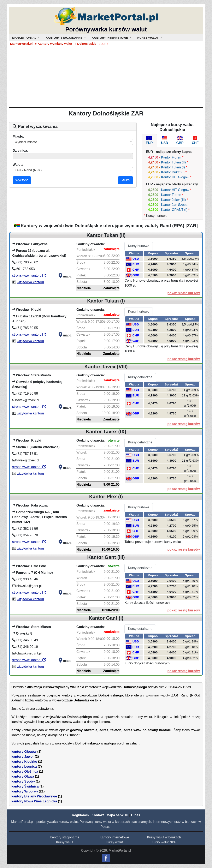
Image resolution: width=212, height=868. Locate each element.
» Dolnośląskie (85, 44)
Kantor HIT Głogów (175, 177)
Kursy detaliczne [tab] (140, 377)
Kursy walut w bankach (164, 837)
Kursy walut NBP (164, 842)
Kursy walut (65, 842)
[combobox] (73, 142)
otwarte (114, 440)
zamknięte (111, 249)
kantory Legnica (24, 767)
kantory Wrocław (25, 791)
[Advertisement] (106, 76)
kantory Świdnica (25, 786)
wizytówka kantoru (30, 282)
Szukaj (125, 180)
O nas (135, 815)
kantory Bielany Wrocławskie (34, 796)
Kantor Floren (171, 157)
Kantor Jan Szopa (174, 205)
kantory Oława (23, 776)
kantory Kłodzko (24, 762)
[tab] (149, 140)
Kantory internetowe (114, 837)
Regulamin (80, 815)
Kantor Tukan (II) (173, 162)
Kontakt (98, 815)
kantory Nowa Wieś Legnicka (34, 801)
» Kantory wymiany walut (54, 44)
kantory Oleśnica (25, 771)
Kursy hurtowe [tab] (139, 246)
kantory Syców (23, 781)
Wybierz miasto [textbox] (26, 142)
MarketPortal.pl (21, 44)
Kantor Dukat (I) (173, 172)
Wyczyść (22, 180)
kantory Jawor (23, 757)
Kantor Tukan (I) (173, 167)
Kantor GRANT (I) (174, 210)
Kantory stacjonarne (65, 837)
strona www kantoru (29, 276)
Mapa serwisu (117, 815)
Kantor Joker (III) (173, 200)
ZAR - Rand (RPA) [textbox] (28, 170)
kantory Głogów (24, 752)
